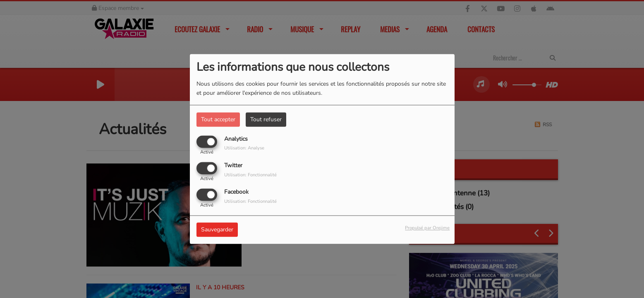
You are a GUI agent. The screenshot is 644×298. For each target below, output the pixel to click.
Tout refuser (266, 119)
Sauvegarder (217, 230)
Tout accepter (218, 119)
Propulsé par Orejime (427, 228)
